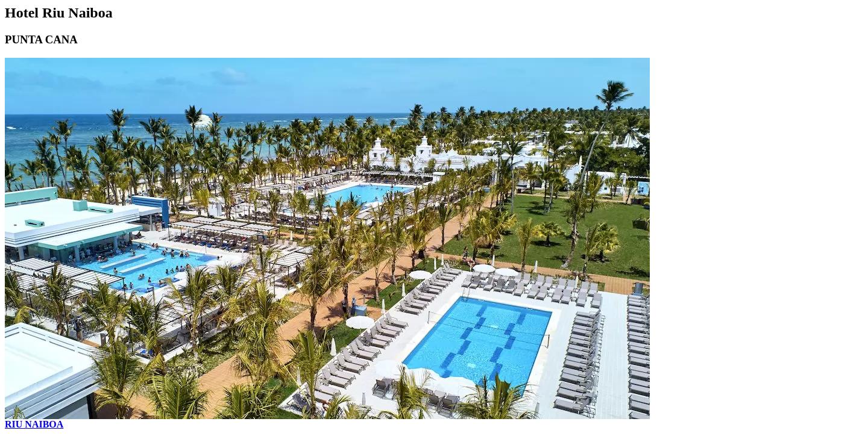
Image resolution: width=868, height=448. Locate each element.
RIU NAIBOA (34, 424)
